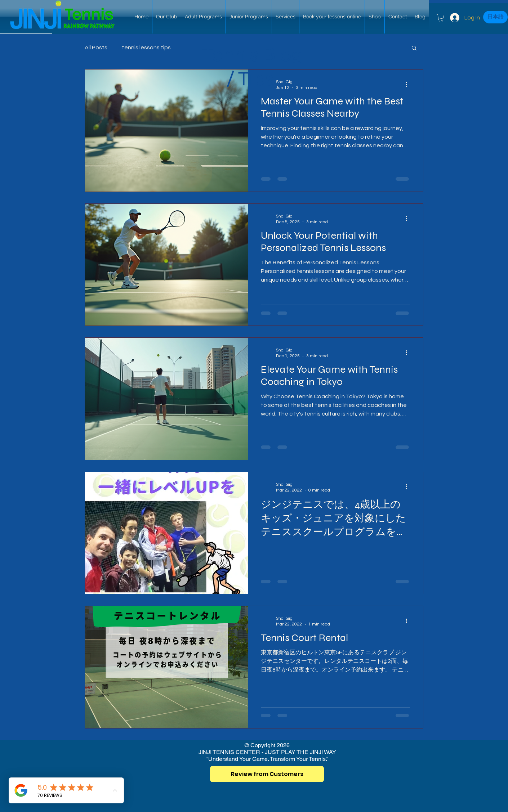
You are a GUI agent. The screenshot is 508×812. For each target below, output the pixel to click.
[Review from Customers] (267, 774)
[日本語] (495, 17)
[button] (441, 18)
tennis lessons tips (146, 48)
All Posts (96, 48)
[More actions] (409, 84)
